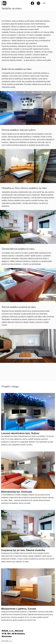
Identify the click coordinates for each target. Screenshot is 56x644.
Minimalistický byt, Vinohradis (17, 492)
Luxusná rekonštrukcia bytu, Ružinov (20, 434)
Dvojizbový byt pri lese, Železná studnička (23, 551)
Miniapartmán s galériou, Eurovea (19, 609)
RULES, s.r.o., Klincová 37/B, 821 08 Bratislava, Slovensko (13, 634)
